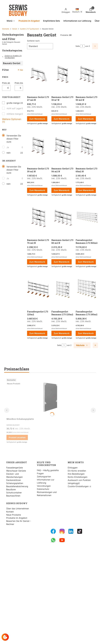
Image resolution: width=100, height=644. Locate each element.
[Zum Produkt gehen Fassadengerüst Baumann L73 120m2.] (63, 289)
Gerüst (15, 29)
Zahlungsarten (44, 477)
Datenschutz (43, 489)
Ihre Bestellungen (76, 474)
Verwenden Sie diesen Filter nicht (14, 139)
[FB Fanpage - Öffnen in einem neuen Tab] (53, 531)
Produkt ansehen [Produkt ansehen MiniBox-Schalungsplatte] (17, 437)
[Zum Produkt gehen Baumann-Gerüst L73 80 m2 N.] (63, 218)
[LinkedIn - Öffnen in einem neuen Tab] (71, 531)
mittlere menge (14, 114)
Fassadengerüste (15, 468)
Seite (78, 46)
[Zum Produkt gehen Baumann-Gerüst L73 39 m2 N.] (38, 146)
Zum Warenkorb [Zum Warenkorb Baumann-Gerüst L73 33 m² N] (62, 119)
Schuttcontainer (14, 493)
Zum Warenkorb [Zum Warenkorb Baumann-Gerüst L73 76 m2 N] (37, 262)
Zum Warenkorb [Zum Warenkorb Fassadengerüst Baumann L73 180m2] (86, 333)
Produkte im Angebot (17, 518)
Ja (8, 147)
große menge (13, 103)
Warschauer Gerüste (16, 471)
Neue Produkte (14, 515)
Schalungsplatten (15, 483)
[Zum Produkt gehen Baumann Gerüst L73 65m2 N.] (87, 146)
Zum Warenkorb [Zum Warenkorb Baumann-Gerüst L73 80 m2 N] (62, 262)
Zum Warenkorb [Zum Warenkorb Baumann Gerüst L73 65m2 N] (86, 190)
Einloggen (73, 468)
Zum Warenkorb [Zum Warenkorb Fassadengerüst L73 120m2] (37, 333)
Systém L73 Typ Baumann (30, 29)
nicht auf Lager (14, 108)
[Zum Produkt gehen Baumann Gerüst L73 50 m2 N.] (87, 75)
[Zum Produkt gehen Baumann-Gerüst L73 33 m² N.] (63, 75)
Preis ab (6, 83)
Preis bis (19, 83)
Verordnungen (44, 486)
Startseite (6, 29)
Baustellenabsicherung (17, 486)
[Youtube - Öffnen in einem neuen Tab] (62, 540)
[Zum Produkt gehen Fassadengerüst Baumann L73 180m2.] (87, 289)
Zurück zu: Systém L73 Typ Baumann (12, 57)
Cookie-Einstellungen (78, 486)
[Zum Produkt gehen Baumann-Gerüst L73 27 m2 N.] (38, 75)
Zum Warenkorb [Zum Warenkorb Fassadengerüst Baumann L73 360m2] (86, 262)
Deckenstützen (14, 480)
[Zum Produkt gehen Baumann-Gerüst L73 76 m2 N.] (38, 218)
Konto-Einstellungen (78, 477)
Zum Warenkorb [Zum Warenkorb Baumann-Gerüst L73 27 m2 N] (37, 119)
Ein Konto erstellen (77, 471)
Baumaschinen (13, 496)
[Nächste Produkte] (82, 345)
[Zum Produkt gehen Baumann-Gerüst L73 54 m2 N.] (63, 146)
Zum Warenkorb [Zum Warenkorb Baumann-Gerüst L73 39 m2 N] (37, 190)
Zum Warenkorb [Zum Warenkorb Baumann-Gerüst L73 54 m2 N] (62, 190)
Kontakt (10, 512)
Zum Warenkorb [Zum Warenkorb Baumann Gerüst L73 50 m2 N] (86, 119)
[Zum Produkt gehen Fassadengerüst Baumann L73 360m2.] (87, 218)
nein (8, 153)
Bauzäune (11, 489)
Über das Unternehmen (18, 509)
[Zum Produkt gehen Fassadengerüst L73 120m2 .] (38, 289)
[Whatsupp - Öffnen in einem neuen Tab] (53, 540)
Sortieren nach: (33, 41)
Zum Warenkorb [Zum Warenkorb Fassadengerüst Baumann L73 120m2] (62, 333)
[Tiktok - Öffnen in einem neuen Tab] (80, 531)
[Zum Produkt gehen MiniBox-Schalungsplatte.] (50, 397)
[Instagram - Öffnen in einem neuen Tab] (62, 531)
